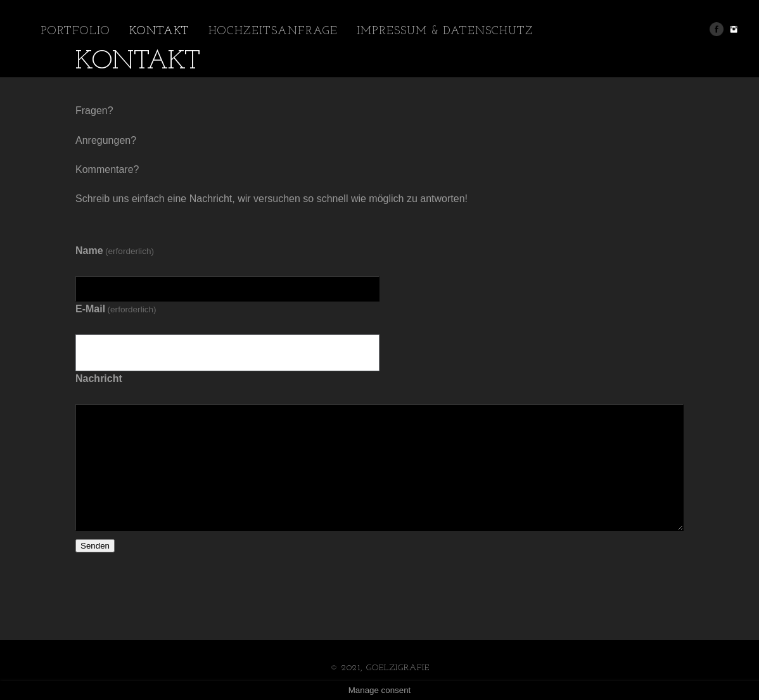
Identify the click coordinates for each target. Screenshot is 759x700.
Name (115, 251)
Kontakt (159, 31)
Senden (95, 546)
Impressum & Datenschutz (445, 31)
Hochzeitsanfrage (273, 31)
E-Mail (116, 309)
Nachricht (99, 379)
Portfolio (75, 31)
